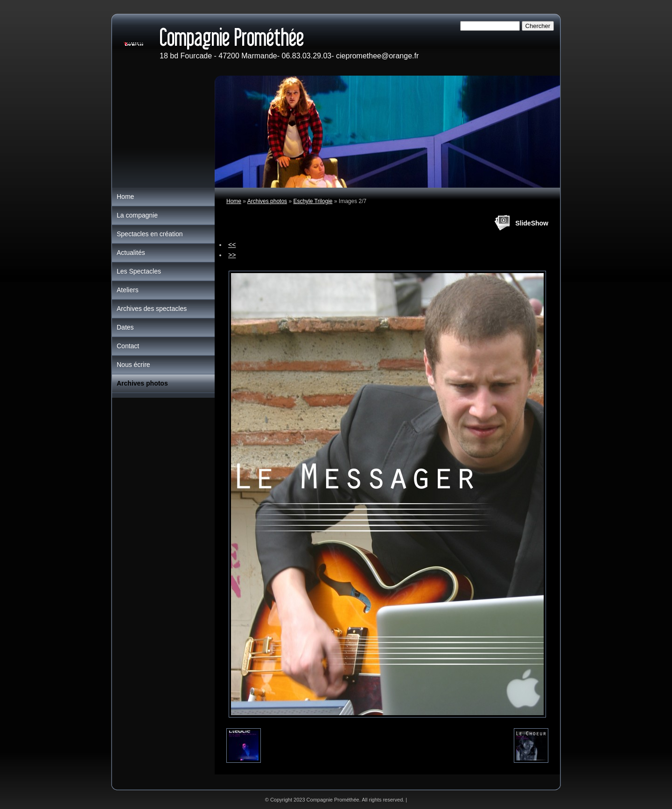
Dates (125, 327)
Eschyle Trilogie (313, 201)
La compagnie (137, 215)
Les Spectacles (139, 271)
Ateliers (128, 290)
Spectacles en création (150, 234)
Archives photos (267, 201)
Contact (128, 346)
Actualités (131, 253)
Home (234, 201)
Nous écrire (133, 365)
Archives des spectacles (152, 309)
